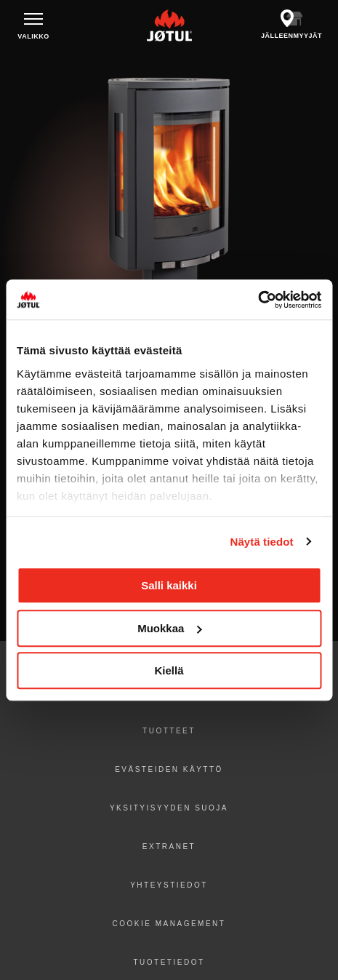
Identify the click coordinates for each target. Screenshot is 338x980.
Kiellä (169, 670)
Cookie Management (169, 924)
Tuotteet (169, 731)
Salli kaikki (169, 585)
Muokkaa (169, 628)
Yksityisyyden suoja (169, 808)
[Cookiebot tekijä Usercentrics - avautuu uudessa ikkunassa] (258, 300)
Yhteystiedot (169, 885)
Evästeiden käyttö (169, 769)
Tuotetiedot (169, 962)
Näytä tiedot (262, 542)
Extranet (169, 846)
